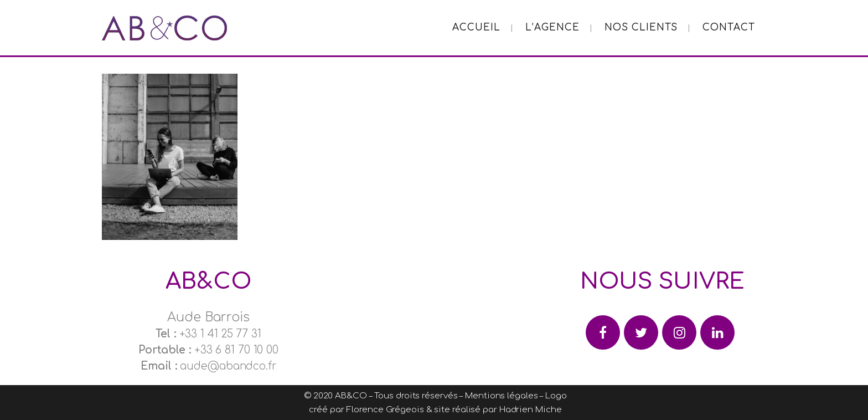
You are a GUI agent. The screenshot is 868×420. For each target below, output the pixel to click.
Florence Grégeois (385, 410)
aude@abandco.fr (228, 366)
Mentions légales (501, 396)
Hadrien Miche (531, 410)
